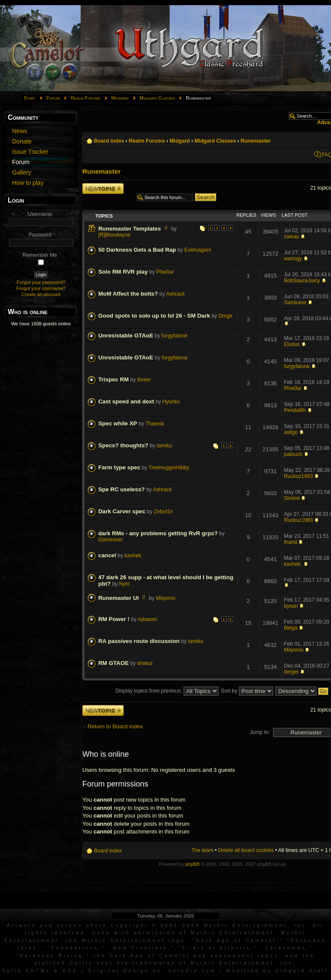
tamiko (165, 446)
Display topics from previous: (167, 691)
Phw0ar (165, 272)
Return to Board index (115, 726)
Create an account (41, 294)
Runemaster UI (119, 598)
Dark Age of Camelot (236, 941)
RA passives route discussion (139, 641)
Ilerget (291, 672)
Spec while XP (118, 423)
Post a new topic (103, 189)
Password (40, 235)
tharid (290, 542)
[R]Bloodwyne (114, 235)
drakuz (145, 663)
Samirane (295, 303)
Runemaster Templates (130, 229)
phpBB (192, 864)
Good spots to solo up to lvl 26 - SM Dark (154, 316)
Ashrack (175, 294)
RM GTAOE (114, 663)
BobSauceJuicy (302, 281)
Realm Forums (86, 98)
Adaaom (147, 619)
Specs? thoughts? (123, 445)
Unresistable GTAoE (126, 336)
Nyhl (124, 584)
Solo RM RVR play (123, 272)
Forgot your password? (41, 282)
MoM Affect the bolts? (128, 294)
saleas (292, 237)
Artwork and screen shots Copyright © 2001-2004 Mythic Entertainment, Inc (157, 925)
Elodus (292, 344)
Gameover (110, 540)
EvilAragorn (198, 250)
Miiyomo (166, 598)
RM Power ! (114, 619)
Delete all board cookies (246, 850)
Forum (53, 98)
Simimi (292, 498)
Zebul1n (163, 512)
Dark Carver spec (122, 511)
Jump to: (260, 732)
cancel (107, 555)
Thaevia (155, 424)
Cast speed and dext (126, 401)
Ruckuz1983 (298, 476)
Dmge (225, 316)
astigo (291, 432)
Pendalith (295, 410)
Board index (109, 141)
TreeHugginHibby (169, 468)
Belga (291, 628)
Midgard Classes (157, 98)
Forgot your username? (41, 288)
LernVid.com (192, 971)
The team (202, 850)
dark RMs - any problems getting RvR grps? (158, 533)
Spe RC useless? (122, 489)
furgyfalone (175, 336)
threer (144, 380)
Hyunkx (171, 402)
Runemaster (256, 141)
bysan (291, 606)
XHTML (38, 971)
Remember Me (40, 255)
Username (40, 214)
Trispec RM (114, 379)
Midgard (120, 98)
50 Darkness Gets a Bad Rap (137, 250)
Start (30, 98)
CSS (70, 971)
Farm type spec (119, 467)
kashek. (134, 556)
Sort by (247, 691)
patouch (293, 454)
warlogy (293, 259)
